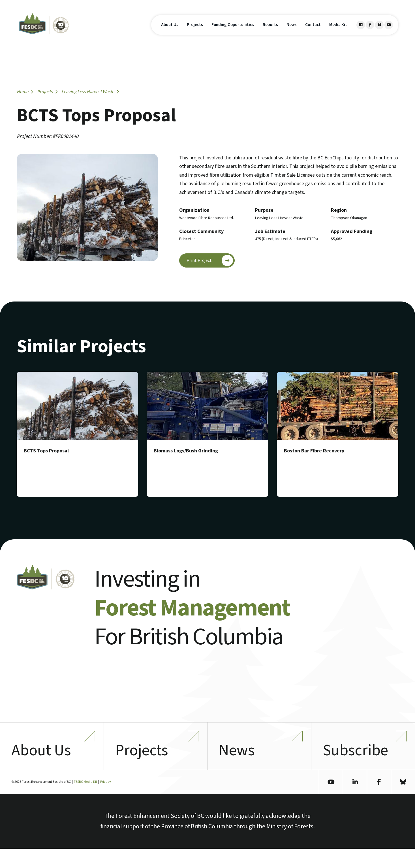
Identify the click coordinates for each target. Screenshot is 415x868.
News (292, 34)
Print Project (211, 260)
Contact (313, 34)
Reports (270, 34)
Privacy (106, 801)
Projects (195, 34)
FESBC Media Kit (85, 801)
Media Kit (338, 34)
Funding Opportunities (233, 34)
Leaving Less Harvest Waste (90, 92)
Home (25, 92)
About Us (170, 34)
